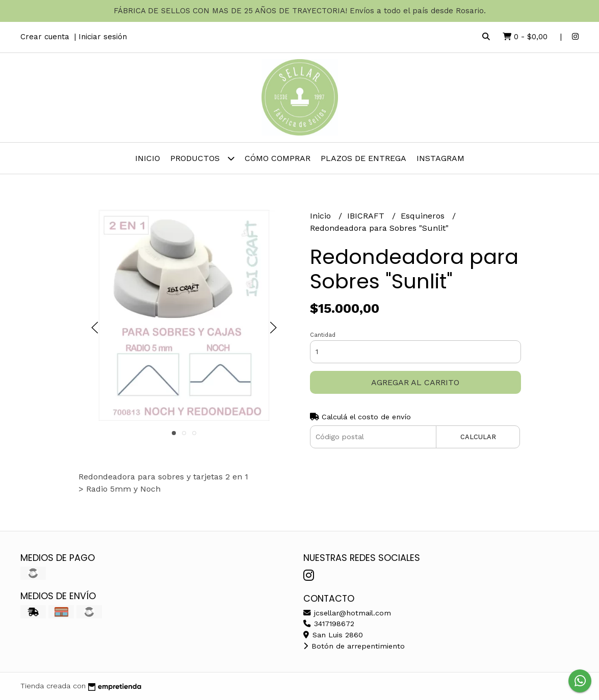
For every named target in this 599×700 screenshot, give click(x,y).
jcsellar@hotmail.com (347, 613)
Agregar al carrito (415, 382)
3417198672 (329, 624)
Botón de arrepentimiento (354, 646)
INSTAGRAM (440, 158)
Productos (202, 158)
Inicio (148, 158)
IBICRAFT (367, 216)
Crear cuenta (45, 37)
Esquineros (424, 216)
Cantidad (323, 335)
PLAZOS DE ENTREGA (363, 158)
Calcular (478, 437)
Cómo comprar (278, 158)
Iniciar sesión (103, 37)
